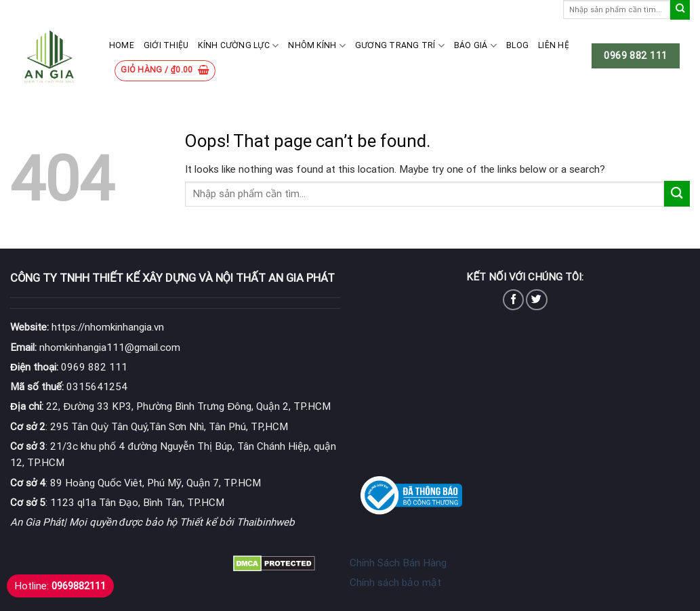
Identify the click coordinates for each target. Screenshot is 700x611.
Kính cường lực (238, 46)
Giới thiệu (166, 45)
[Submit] (680, 10)
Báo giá (475, 46)
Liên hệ (554, 45)
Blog (517, 45)
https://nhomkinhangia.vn (87, 327)
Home (122, 45)
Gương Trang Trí (400, 46)
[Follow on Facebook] (513, 300)
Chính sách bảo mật (395, 583)
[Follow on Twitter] (536, 300)
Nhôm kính (317, 46)
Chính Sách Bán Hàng (398, 563)
